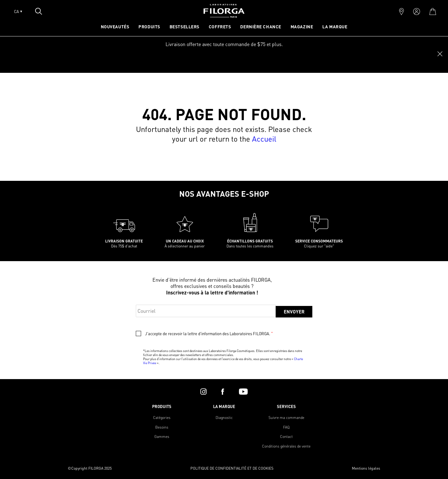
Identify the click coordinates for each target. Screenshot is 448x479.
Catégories (162, 418)
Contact (286, 437)
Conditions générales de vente (286, 446)
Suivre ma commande (286, 418)
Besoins (162, 427)
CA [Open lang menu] (18, 12)
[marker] (401, 12)
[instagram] (203, 392)
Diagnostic (224, 418)
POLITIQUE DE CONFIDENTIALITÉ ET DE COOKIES (232, 468)
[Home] (224, 16)
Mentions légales (366, 468)
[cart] (433, 12)
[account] (417, 12)
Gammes (162, 437)
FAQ (286, 427)
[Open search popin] (39, 11)
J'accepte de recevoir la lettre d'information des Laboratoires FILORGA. (209, 334)
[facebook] (223, 392)
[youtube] (243, 392)
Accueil (264, 139)
